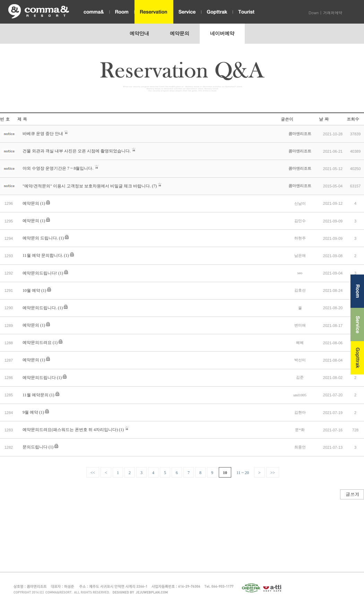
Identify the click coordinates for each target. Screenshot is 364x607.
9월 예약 (30, 412)
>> (273, 473)
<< (93, 473)
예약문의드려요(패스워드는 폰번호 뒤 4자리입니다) (70, 430)
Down (314, 13)
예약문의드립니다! (40, 273)
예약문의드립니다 (39, 378)
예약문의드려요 (37, 343)
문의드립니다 (35, 447)
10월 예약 (31, 290)
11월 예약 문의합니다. (43, 255)
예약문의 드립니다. (40, 238)
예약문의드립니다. (40, 308)
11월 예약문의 (36, 395)
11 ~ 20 (243, 473)
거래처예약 (333, 13)
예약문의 (31, 203)
